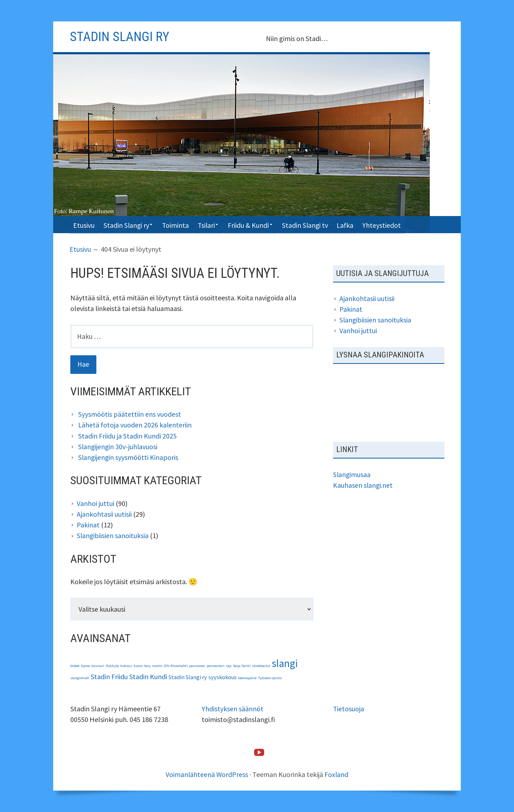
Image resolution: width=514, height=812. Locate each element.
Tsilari (213, 224)
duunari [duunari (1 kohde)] (98, 666)
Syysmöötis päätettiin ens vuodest (130, 415)
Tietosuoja (349, 709)
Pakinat (88, 525)
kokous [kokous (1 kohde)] (126, 666)
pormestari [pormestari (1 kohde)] (216, 666)
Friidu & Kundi (258, 224)
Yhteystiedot (396, 224)
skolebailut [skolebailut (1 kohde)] (261, 666)
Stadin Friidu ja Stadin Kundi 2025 (127, 436)
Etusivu (85, 224)
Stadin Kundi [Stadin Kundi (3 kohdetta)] (148, 677)
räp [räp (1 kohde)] (229, 666)
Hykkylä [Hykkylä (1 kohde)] (112, 666)
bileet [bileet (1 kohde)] (75, 666)
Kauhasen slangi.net (363, 484)
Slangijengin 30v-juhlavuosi (119, 447)
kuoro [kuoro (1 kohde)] (138, 666)
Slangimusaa (352, 474)
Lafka (358, 224)
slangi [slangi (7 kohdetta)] (285, 664)
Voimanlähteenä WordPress (207, 774)
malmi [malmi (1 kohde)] (157, 666)
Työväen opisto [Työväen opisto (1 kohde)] (270, 678)
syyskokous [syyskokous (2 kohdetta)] (223, 677)
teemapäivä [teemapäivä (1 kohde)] (247, 678)
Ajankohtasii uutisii (104, 514)
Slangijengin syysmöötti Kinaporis (129, 458)
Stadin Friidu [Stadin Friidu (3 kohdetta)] (109, 677)
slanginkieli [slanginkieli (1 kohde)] (80, 678)
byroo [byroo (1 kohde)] (85, 666)
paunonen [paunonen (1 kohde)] (197, 666)
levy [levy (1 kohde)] (147, 666)
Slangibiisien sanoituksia (113, 535)
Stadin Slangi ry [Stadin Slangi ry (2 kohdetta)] (188, 677)
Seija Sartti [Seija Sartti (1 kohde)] (242, 666)
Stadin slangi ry (121, 36)
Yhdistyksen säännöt (233, 709)
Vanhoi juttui (95, 503)
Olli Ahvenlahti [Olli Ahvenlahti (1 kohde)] (176, 666)
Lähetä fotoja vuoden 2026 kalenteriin (135, 425)
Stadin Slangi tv (316, 224)
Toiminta (181, 224)
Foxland (337, 774)
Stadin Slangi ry (129, 224)
